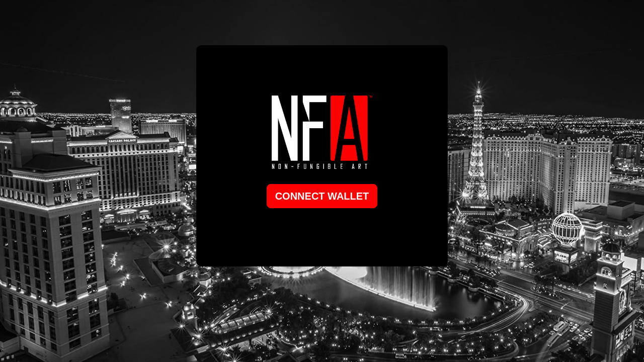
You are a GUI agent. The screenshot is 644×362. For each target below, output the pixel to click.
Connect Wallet (322, 196)
